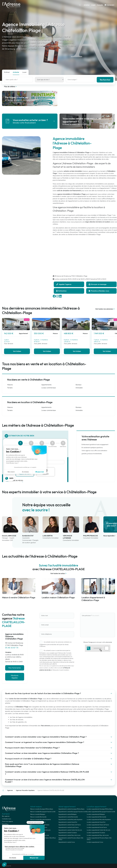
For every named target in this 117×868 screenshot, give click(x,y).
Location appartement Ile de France (97, 827)
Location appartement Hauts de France (98, 825)
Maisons (10, 385)
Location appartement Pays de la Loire (98, 835)
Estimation (61, 291)
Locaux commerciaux (49, 388)
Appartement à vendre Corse (67, 842)
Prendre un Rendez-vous (99, 291)
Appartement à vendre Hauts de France (70, 825)
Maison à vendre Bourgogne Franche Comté (43, 812)
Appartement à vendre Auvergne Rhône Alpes (71, 809)
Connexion (109, 5)
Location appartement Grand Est (96, 822)
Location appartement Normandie (96, 817)
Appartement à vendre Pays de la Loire (69, 835)
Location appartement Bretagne (96, 814)
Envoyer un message (98, 284)
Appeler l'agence (64, 284)
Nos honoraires (15, 668)
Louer (93, 5)
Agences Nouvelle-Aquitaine (25, 790)
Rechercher (105, 80)
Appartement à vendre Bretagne (67, 814)
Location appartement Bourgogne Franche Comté (101, 812)
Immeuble (79, 388)
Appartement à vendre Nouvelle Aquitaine (70, 820)
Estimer (7, 72)
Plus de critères (11, 87)
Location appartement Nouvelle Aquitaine (99, 820)
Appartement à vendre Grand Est (68, 822)
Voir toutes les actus (59, 574)
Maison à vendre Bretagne (38, 814)
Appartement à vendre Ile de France (68, 827)
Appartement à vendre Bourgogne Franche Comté (73, 812)
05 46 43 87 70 (12, 648)
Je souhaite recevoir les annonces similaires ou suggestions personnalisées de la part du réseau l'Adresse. (55, 644)
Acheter (87, 5)
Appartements (46, 385)
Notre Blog (5, 824)
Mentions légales (15, 677)
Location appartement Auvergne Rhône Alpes (100, 809)
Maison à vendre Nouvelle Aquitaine (41, 820)
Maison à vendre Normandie (38, 817)
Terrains (10, 388)
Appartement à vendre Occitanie (68, 833)
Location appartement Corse (95, 842)
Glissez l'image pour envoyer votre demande (98, 642)
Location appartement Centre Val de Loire (98, 830)
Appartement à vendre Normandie (68, 817)
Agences (10, 790)
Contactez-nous (7, 819)
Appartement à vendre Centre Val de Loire (70, 830)
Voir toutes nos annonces (105, 309)
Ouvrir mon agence (7, 821)
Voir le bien (17, 351)
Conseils (100, 5)
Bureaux (79, 385)
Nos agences (6, 816)
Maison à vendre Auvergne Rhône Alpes (42, 809)
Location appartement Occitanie (96, 833)
